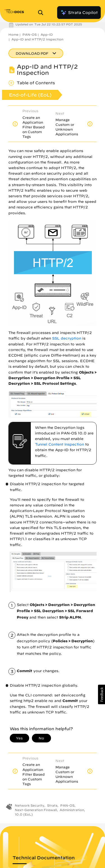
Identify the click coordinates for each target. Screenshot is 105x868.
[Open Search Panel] (42, 13)
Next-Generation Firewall (36, 810)
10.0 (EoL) (24, 814)
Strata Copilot (79, 13)
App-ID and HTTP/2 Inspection (37, 39)
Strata (52, 805)
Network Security (30, 805)
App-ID (47, 34)
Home (13, 34)
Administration (72, 810)
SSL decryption (67, 338)
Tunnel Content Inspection (60, 444)
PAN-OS (30, 34)
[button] (102, 694)
